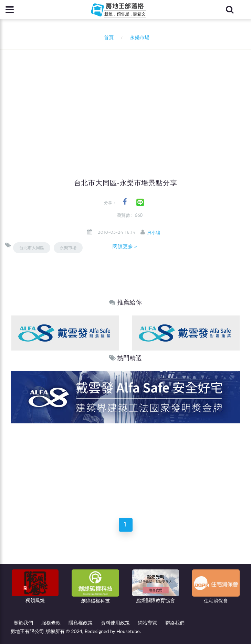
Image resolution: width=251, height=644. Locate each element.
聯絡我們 (175, 623)
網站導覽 (147, 623)
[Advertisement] (128, 101)
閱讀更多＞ (126, 246)
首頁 (108, 37)
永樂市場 (68, 248)
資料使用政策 (115, 623)
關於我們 (23, 623)
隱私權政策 (81, 623)
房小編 (154, 232)
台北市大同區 (32, 248)
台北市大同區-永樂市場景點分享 (126, 183)
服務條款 (51, 623)
